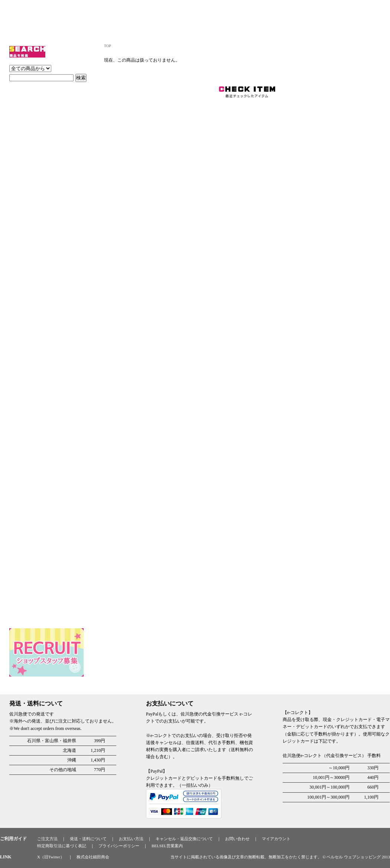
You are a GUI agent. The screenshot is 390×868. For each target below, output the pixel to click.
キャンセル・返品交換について (184, 839)
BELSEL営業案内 (167, 846)
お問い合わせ (237, 839)
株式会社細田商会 (93, 857)
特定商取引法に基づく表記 (62, 846)
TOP (108, 46)
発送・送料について (88, 839)
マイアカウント (276, 839)
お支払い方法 (131, 839)
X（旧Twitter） (51, 857)
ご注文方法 (47, 839)
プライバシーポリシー (119, 846)
